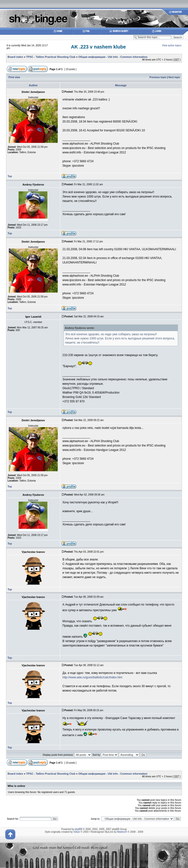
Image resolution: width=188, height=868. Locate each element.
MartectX (122, 832)
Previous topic (158, 77)
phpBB (79, 829)
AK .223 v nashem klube (98, 47)
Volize (77, 832)
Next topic (174, 77)
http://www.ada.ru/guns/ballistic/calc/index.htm (92, 677)
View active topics (172, 45)
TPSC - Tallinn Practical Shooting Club (51, 57)
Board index (15, 57)
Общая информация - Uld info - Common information (113, 57)
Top (10, 176)
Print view (14, 77)
